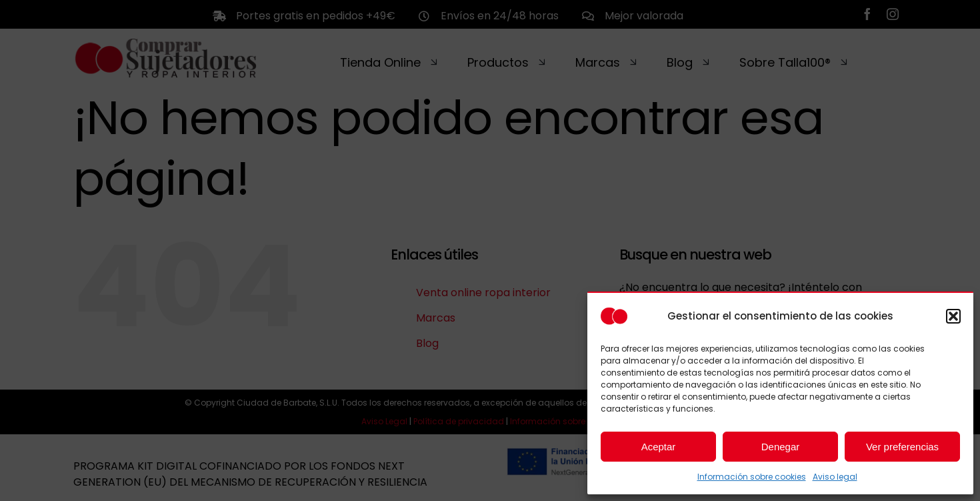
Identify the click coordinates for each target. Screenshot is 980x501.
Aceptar (659, 447)
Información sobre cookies (752, 477)
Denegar (781, 447)
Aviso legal (835, 477)
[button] (953, 316)
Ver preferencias (902, 447)
